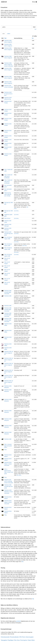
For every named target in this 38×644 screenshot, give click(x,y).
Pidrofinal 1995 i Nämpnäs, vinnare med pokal (9, 492)
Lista (3, 34)
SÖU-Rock (22, 637)
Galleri (9, 34)
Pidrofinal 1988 (8, 296)
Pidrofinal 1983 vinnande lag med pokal (8, 234)
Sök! (34, 27)
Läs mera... (17, 211)
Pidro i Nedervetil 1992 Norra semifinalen (8, 176)
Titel (5, 38)
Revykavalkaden (15, 637)
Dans (18, 640)
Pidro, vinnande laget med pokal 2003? (8, 446)
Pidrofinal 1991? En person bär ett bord (8, 94)
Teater (29, 640)
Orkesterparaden (5, 637)
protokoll (18, 621)
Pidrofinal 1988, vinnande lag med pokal (8, 486)
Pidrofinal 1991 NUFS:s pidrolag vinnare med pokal (9, 481)
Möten (33, 640)
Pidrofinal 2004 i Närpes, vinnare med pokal (8, 464)
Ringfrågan (11, 640)
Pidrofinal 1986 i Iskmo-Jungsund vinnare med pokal (9, 65)
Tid (33, 38)
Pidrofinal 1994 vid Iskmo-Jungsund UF (9, 353)
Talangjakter (4, 640)
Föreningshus (24, 640)
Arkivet (4, 2)
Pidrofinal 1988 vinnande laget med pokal (8, 292)
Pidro (5, 450)
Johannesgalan (29, 637)
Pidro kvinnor (7, 218)
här (22, 562)
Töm (35, 29)
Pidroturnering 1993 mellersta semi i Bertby (8, 194)
